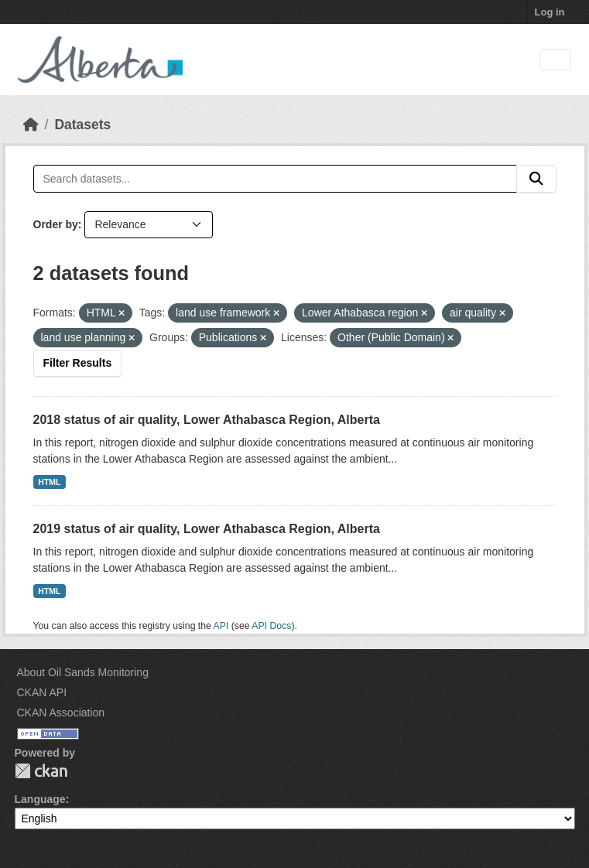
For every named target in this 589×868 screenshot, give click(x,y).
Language (40, 799)
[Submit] (536, 179)
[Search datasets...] (275, 179)
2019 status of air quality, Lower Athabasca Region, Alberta (207, 529)
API (221, 626)
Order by (56, 224)
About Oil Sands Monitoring (83, 672)
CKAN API (42, 692)
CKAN (41, 771)
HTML (49, 482)
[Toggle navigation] (555, 60)
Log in (550, 12)
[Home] (31, 125)
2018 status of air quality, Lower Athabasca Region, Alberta (207, 420)
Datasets (82, 125)
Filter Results (78, 363)
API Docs (271, 626)
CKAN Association (61, 713)
